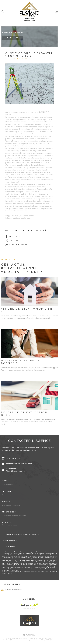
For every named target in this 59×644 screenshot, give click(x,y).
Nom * (5, 481)
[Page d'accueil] (30, 9)
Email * (6, 502)
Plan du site (7, 640)
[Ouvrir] (2, 12)
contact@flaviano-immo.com (19, 464)
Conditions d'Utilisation (49, 572)
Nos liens (37, 640)
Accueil (5, 33)
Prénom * (7, 491)
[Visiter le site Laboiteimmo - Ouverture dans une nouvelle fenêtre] (29, 635)
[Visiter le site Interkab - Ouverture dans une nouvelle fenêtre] (30, 606)
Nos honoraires (16, 640)
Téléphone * (9, 512)
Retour (12, 38)
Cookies (54, 640)
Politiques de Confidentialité (31, 572)
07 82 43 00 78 (13, 459)
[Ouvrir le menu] (57, 12)
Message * (7, 522)
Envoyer (11, 547)
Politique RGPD (45, 640)
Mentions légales (27, 640)
